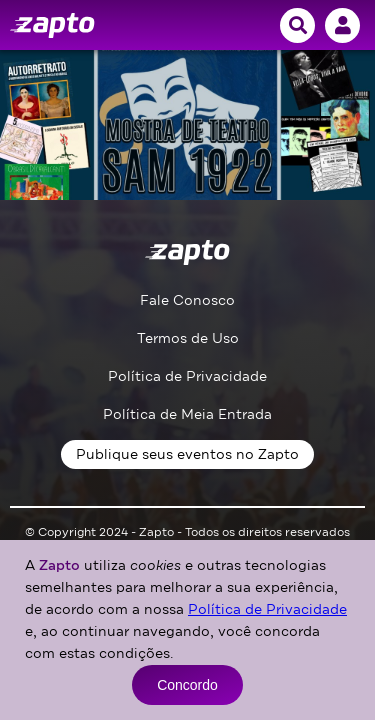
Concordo (187, 685)
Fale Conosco (187, 300)
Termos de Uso (188, 338)
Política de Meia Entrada (187, 414)
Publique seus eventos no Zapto (187, 454)
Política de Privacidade (187, 376)
